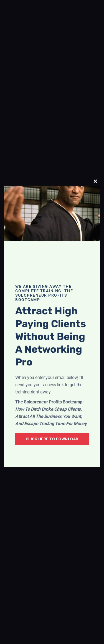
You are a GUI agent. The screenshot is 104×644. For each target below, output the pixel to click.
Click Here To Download (52, 439)
